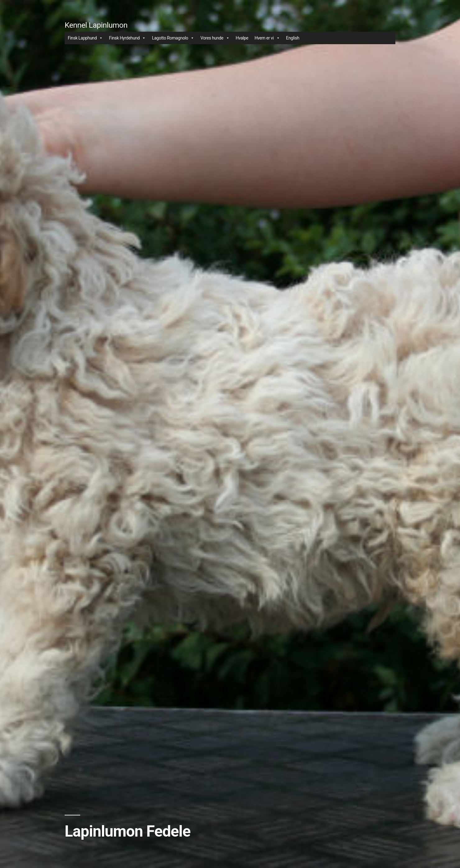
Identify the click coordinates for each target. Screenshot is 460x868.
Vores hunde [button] (215, 38)
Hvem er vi (267, 38)
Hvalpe (242, 38)
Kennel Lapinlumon (96, 25)
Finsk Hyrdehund (127, 38)
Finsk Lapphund (85, 38)
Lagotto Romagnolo (173, 38)
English (293, 38)
